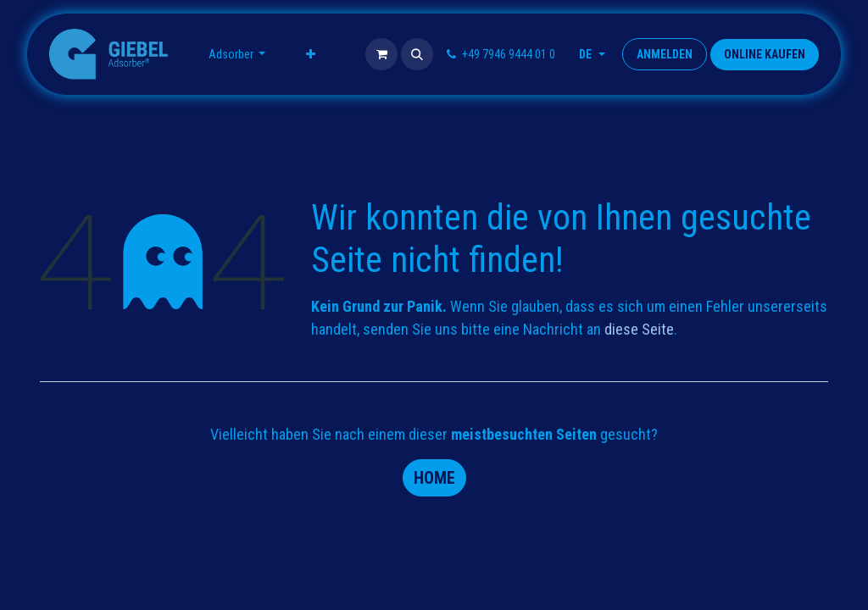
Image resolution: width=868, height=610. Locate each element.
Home (434, 478)
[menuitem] (237, 55)
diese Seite (639, 329)
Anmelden (665, 54)
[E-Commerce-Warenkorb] (381, 54)
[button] (417, 54)
